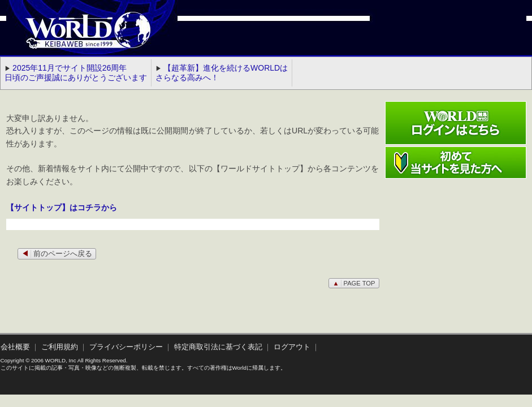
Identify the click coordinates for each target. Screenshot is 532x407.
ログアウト (292, 347)
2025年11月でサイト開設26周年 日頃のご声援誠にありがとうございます (76, 73)
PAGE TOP (354, 283)
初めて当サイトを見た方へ (456, 163)
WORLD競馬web (76, 37)
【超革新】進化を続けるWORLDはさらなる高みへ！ (222, 73)
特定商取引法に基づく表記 (218, 347)
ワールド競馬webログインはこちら (456, 123)
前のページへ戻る (57, 254)
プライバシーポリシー (126, 347)
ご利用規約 (60, 347)
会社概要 (15, 347)
